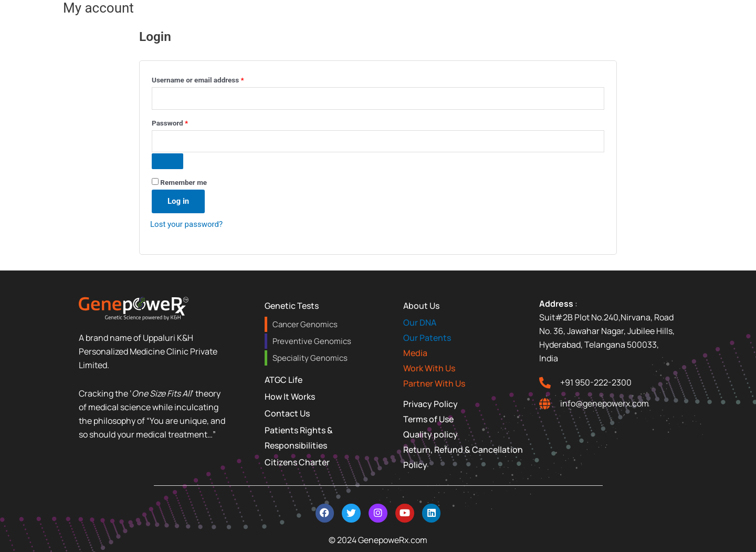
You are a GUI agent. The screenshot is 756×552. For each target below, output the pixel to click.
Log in (178, 201)
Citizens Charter (297, 462)
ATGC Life (283, 380)
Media (415, 353)
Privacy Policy (430, 404)
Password (184, 122)
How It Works (290, 397)
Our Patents (427, 338)
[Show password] (167, 161)
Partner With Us (434, 383)
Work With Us (429, 368)
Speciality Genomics (310, 358)
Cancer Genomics (305, 324)
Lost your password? (186, 224)
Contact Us (287, 413)
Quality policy (430, 434)
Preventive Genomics (312, 341)
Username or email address (212, 79)
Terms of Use (428, 419)
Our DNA (420, 322)
